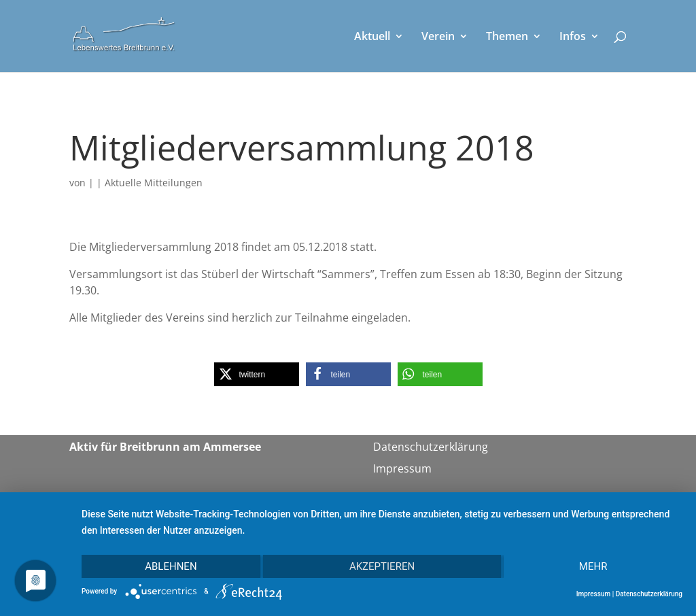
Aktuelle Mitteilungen (154, 183)
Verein (438, 37)
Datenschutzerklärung (431, 447)
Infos (573, 37)
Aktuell (372, 37)
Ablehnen (171, 566)
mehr (593, 566)
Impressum (402, 468)
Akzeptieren (382, 566)
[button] (257, 374)
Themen (507, 37)
